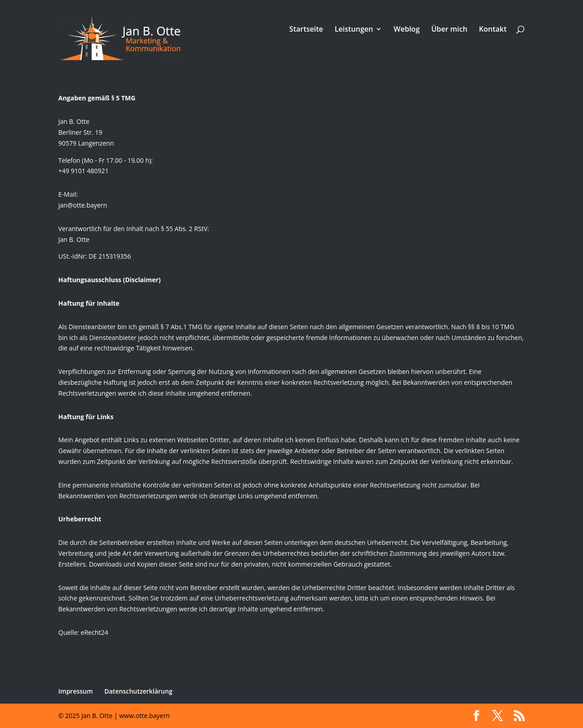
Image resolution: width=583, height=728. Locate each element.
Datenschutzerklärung (138, 691)
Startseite (306, 30)
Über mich (449, 30)
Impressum (75, 691)
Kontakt (493, 30)
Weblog (407, 30)
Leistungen (354, 30)
